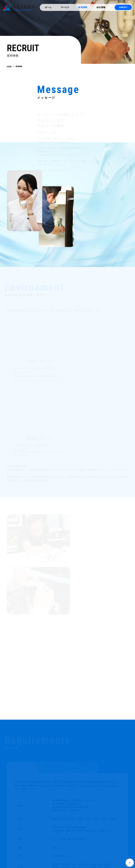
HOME (9, 67)
